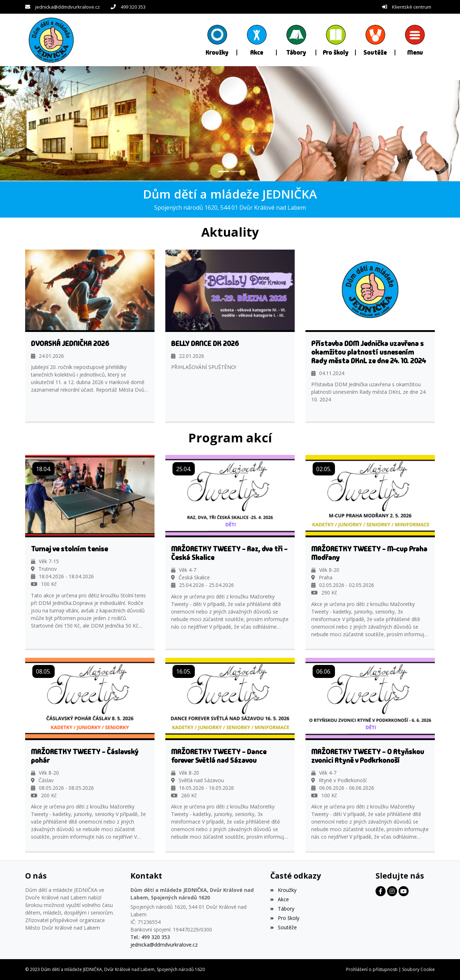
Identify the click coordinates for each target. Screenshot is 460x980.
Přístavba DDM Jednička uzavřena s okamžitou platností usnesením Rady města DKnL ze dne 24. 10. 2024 (369, 352)
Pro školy (285, 918)
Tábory (282, 909)
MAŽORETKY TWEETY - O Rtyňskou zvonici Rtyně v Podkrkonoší (368, 756)
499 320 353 (133, 7)
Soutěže (283, 927)
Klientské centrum (412, 7)
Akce (279, 899)
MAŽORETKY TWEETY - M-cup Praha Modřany (369, 553)
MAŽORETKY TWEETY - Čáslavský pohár (85, 756)
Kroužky (283, 890)
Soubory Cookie (418, 969)
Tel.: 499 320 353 (150, 937)
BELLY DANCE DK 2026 (205, 343)
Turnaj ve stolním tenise (69, 549)
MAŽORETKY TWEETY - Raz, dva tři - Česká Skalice (229, 553)
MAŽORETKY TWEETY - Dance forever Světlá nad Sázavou (219, 756)
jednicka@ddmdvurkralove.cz (68, 7)
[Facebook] (381, 891)
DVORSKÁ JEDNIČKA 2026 (70, 343)
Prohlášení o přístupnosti (372, 969)
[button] (415, 40)
